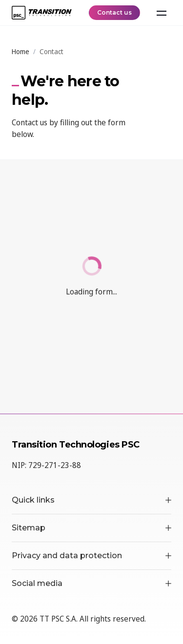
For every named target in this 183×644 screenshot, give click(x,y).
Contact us (114, 12)
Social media (91, 583)
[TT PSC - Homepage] (42, 13)
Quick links (91, 500)
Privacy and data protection (91, 556)
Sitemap (91, 528)
